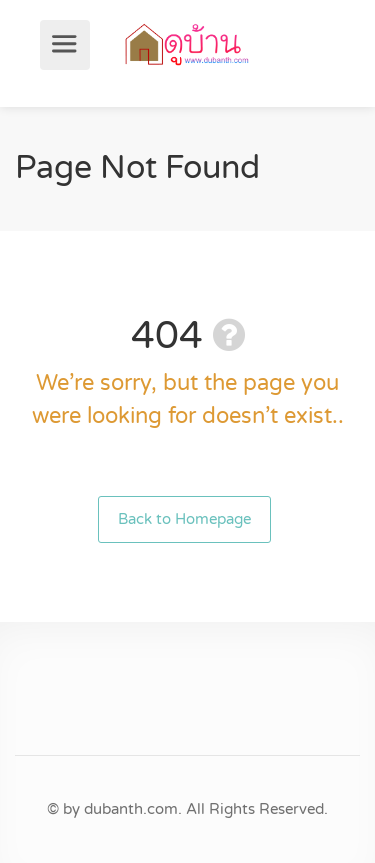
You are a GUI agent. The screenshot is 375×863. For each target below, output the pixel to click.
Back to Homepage (184, 519)
